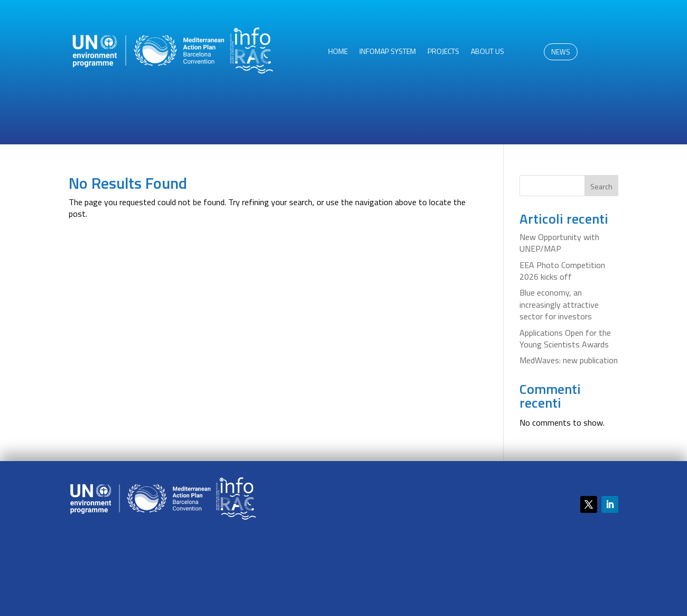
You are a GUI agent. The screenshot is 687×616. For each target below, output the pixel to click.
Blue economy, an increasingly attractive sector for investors (559, 304)
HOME (338, 52)
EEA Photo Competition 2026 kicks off (562, 271)
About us (488, 52)
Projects (443, 52)
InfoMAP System (388, 52)
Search (601, 186)
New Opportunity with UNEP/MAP (559, 243)
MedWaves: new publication (569, 360)
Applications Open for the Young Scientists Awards (565, 338)
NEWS (561, 52)
